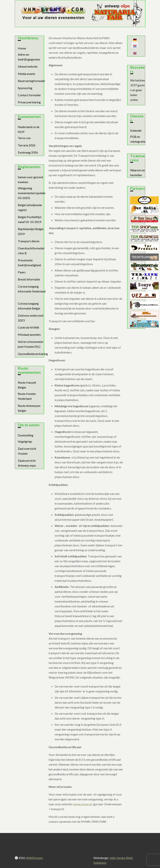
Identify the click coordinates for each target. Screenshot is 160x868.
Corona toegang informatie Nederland (32, 289)
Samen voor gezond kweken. (30, 179)
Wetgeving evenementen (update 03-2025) (32, 193)
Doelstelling (26, 435)
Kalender (136, 130)
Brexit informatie (29, 279)
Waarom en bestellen (137, 173)
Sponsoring (25, 88)
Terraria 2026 (27, 145)
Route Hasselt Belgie (27, 385)
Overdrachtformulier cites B (31, 251)
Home (22, 48)
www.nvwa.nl (83, 804)
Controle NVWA (29, 327)
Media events (27, 74)
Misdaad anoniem (29, 334)
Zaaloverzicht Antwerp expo (27, 463)
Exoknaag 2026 (28, 152)
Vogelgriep (25, 441)
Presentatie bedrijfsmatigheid (29, 263)
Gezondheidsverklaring (33, 354)
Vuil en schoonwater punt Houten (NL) (31, 344)
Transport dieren (29, 241)
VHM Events (34, 858)
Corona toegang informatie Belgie (29, 306)
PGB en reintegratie (138, 139)
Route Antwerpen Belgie (29, 408)
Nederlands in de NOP (29, 129)
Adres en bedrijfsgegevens (29, 57)
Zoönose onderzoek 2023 (31, 318)
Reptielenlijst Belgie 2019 (31, 231)
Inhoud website (28, 66)
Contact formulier (29, 95)
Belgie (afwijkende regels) (30, 207)
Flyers (22, 272)
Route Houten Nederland (27, 396)
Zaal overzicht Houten (27, 451)
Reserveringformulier (32, 81)
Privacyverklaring (29, 102)
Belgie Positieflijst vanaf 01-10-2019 (30, 219)
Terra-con (24, 138)
